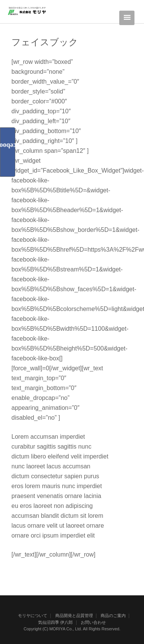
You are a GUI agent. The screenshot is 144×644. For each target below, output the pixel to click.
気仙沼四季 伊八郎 (55, 622)
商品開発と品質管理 (74, 615)
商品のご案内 (113, 615)
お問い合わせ (93, 622)
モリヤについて (33, 615)
